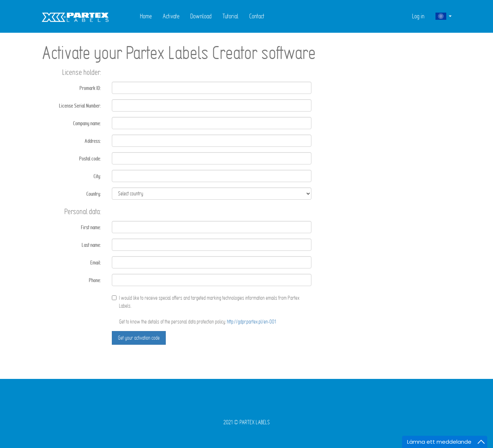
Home (146, 16)
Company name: (87, 123)
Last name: (91, 245)
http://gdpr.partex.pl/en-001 (252, 322)
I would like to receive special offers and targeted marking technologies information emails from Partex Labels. (206, 302)
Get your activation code (139, 338)
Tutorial (230, 16)
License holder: (82, 72)
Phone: (95, 280)
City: (97, 176)
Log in (418, 16)
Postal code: (90, 159)
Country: (94, 194)
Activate (171, 16)
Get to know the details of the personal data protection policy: (198, 322)
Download (201, 16)
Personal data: (83, 211)
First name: (91, 227)
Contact (257, 16)
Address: (93, 141)
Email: (96, 263)
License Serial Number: (80, 106)
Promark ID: (90, 88)
